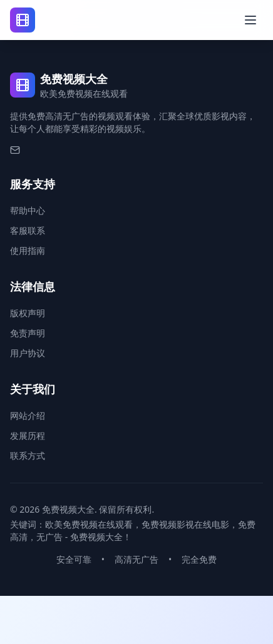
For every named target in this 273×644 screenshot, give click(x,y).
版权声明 (28, 313)
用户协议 (28, 353)
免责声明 (28, 333)
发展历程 (28, 435)
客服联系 (28, 230)
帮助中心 (28, 210)
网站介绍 (28, 415)
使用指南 (28, 250)
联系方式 (28, 455)
